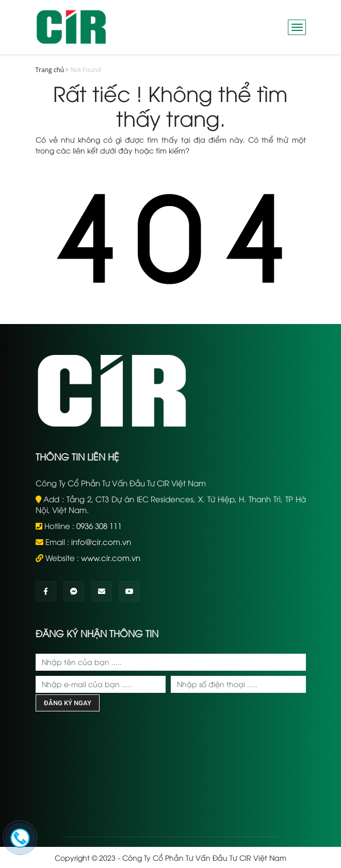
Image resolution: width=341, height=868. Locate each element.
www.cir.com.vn (111, 557)
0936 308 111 (99, 525)
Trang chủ (50, 70)
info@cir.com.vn (101, 541)
